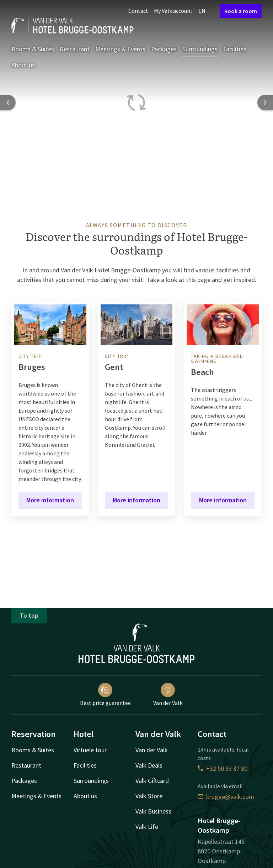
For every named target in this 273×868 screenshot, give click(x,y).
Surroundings (200, 49)
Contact (138, 11)
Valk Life (147, 827)
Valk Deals (149, 765)
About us (23, 65)
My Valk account (173, 11)
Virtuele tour (90, 750)
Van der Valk (168, 695)
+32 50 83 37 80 (223, 768)
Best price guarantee (105, 695)
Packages (164, 49)
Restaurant (75, 49)
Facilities (235, 49)
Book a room (241, 11)
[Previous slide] (8, 103)
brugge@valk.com (226, 797)
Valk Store (149, 796)
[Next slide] (265, 103)
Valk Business (153, 811)
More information (50, 500)
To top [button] (29, 615)
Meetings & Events (120, 49)
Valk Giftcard (152, 781)
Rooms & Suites (33, 49)
